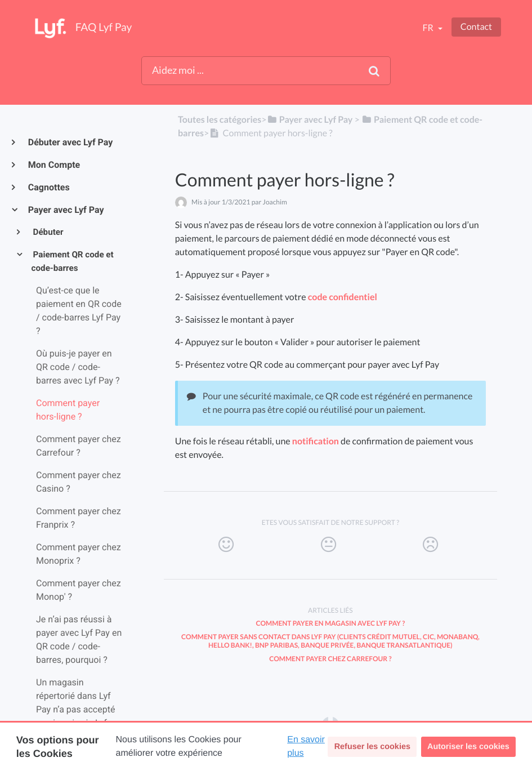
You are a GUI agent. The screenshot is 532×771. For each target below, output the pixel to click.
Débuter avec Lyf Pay (70, 142)
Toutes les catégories (220, 120)
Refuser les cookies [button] (372, 747)
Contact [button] (476, 27)
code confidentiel (343, 297)
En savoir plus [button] (306, 747)
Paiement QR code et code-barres (73, 261)
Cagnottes (48, 187)
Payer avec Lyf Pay (66, 210)
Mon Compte (53, 165)
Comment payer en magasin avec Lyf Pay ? (330, 623)
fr (428, 28)
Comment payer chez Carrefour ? (330, 659)
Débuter (48, 232)
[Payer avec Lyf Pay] (310, 120)
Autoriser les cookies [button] (468, 747)
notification (316, 441)
